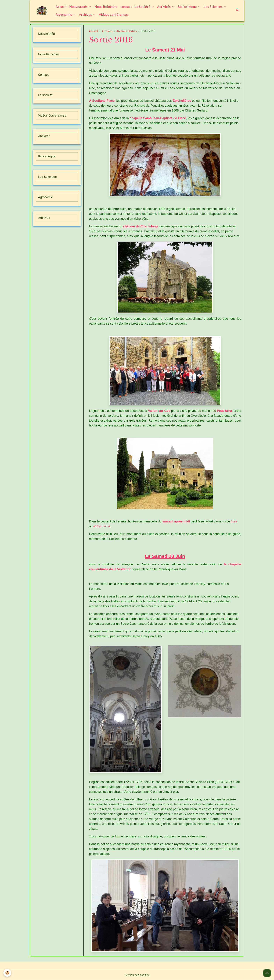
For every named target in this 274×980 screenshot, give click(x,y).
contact (126, 7)
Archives (86, 14)
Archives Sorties (127, 31)
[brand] (42, 11)
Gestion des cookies (137, 975)
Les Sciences (214, 7)
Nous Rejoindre (106, 7)
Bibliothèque (188, 7)
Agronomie (64, 14)
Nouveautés (79, 7)
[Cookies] (7, 973)
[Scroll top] (267, 973)
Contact (43, 75)
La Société (143, 7)
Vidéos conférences (114, 14)
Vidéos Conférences (52, 116)
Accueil (61, 7)
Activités (164, 7)
